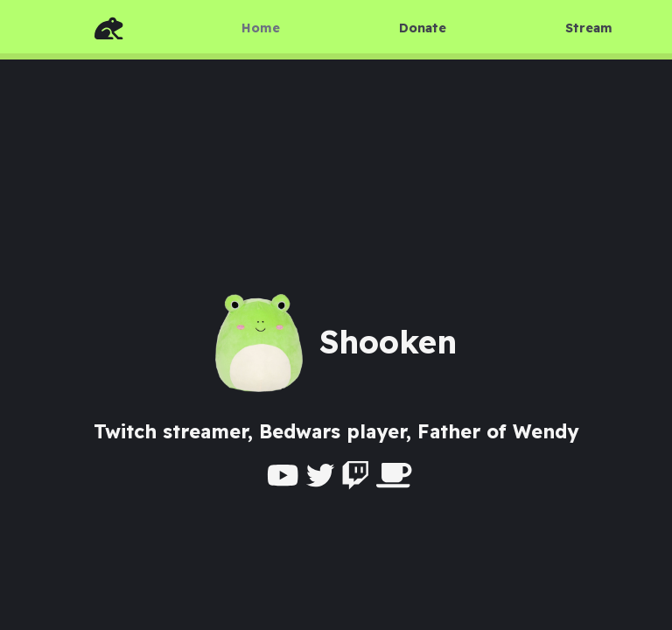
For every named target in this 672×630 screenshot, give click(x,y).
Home (261, 28)
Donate (423, 28)
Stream (589, 28)
